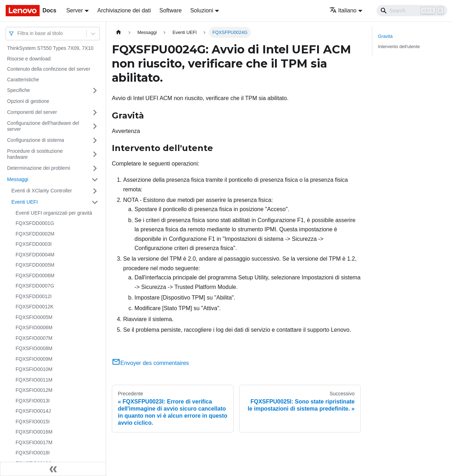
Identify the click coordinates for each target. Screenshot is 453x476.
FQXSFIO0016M (34, 432)
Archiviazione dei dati (124, 10)
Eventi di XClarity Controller (42, 191)
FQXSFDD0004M (35, 255)
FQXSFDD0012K (35, 307)
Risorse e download (29, 59)
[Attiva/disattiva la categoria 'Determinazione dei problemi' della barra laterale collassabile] (95, 168)
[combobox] (18, 33)
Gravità (385, 36)
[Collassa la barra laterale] (53, 469)
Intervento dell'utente (399, 47)
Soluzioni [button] (202, 10)
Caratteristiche (23, 80)
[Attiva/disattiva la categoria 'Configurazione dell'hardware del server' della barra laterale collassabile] (95, 126)
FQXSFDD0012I (34, 296)
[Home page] (119, 32)
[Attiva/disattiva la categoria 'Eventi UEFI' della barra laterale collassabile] (95, 202)
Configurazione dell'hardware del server (43, 126)
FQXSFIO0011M (34, 380)
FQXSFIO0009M (34, 359)
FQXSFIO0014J (33, 411)
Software (170, 10)
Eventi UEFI (25, 202)
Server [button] (74, 10)
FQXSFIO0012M (34, 390)
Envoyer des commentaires (150, 363)
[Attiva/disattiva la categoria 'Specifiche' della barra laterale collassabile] (95, 91)
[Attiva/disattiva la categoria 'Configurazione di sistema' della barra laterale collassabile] (95, 140)
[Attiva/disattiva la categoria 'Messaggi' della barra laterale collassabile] (95, 180)
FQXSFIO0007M (34, 338)
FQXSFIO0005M (34, 317)
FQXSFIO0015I (33, 422)
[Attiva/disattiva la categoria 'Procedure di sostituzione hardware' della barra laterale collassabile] (95, 154)
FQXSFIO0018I (33, 453)
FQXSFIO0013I (33, 401)
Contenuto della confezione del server (49, 69)
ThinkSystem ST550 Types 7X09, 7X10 (50, 48)
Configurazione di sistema (36, 140)
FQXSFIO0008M (34, 348)
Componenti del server (32, 112)
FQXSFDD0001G (35, 223)
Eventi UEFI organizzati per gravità (54, 213)
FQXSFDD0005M (35, 265)
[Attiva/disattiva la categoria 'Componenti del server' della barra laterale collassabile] (95, 112)
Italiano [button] (343, 10)
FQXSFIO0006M (34, 327)
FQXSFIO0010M (34, 369)
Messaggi (18, 179)
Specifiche (19, 90)
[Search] (412, 11)
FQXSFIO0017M (34, 442)
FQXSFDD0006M (35, 275)
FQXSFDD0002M (35, 234)
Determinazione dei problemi (39, 168)
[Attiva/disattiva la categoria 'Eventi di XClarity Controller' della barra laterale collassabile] (95, 191)
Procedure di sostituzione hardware (35, 154)
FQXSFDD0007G (35, 286)
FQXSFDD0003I (34, 244)
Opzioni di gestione (28, 101)
